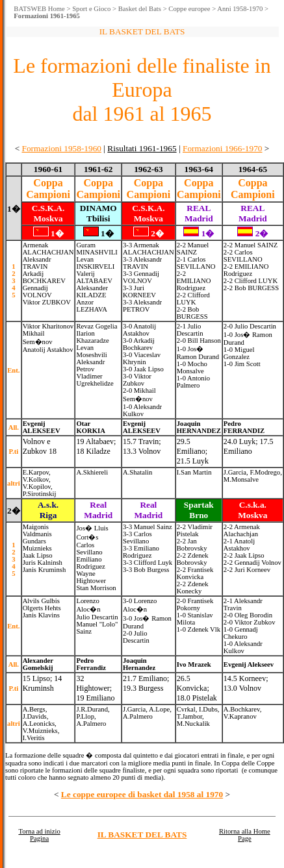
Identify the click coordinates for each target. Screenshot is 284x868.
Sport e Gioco (91, 9)
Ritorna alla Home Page (245, 835)
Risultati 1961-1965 (142, 148)
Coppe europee (189, 9)
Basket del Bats (140, 9)
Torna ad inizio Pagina (39, 835)
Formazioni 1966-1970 (223, 148)
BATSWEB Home (39, 9)
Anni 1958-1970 (240, 9)
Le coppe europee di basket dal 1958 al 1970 (142, 794)
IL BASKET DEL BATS (142, 835)
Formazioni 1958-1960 (61, 148)
